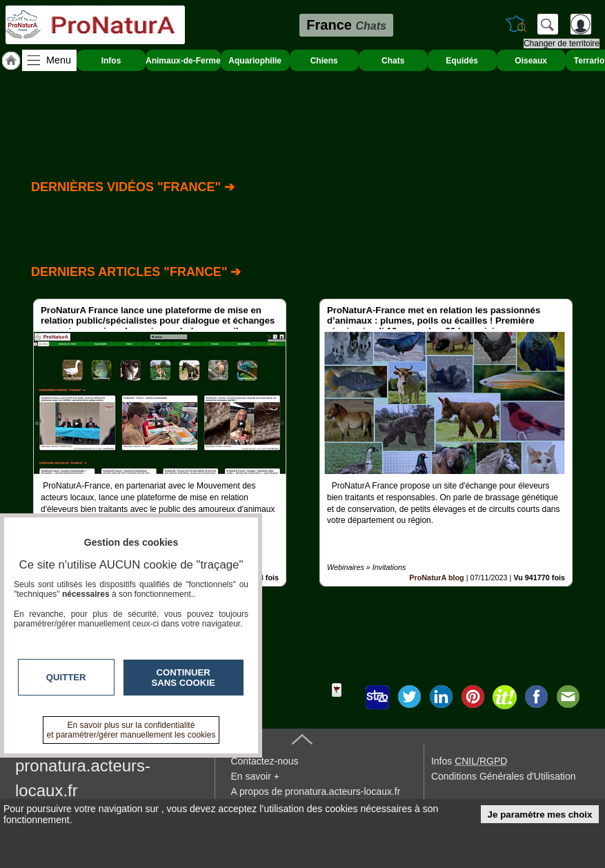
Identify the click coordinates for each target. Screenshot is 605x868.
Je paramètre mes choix (540, 815)
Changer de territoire (562, 43)
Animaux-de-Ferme (183, 61)
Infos (111, 61)
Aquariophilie (255, 61)
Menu (59, 60)
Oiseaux (531, 61)
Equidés (462, 61)
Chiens (324, 61)
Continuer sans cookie (184, 678)
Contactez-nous (264, 761)
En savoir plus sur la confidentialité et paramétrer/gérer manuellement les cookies (131, 730)
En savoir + (255, 776)
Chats (393, 61)
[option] (160, 443)
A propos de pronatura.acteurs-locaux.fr (315, 791)
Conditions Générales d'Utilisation (504, 776)
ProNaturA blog (436, 578)
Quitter (66, 677)
